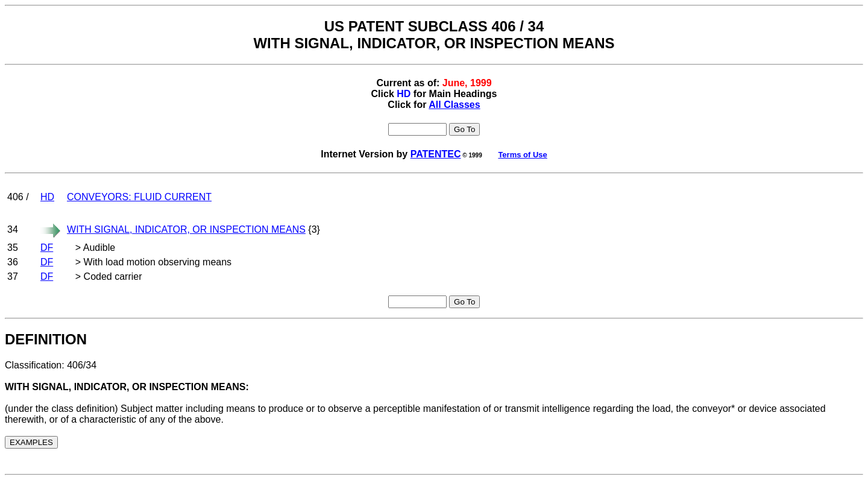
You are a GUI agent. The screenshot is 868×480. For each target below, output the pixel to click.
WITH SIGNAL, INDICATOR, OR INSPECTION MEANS (186, 229)
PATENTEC (436, 154)
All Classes (454, 105)
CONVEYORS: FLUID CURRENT (139, 197)
